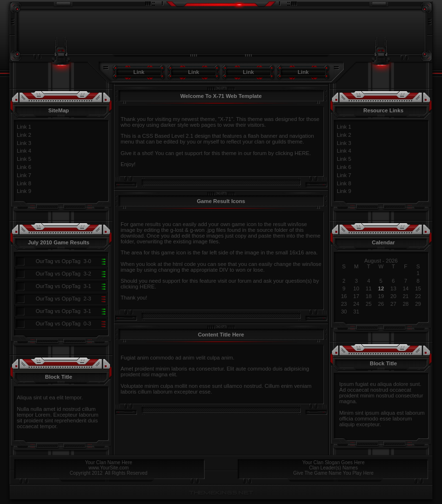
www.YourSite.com (109, 468)
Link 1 (24, 127)
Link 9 (24, 191)
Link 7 (24, 175)
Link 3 (24, 143)
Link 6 (24, 167)
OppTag (71, 261)
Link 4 (24, 151)
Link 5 (24, 159)
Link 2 (24, 135)
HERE (302, 153)
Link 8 (24, 183)
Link (139, 72)
